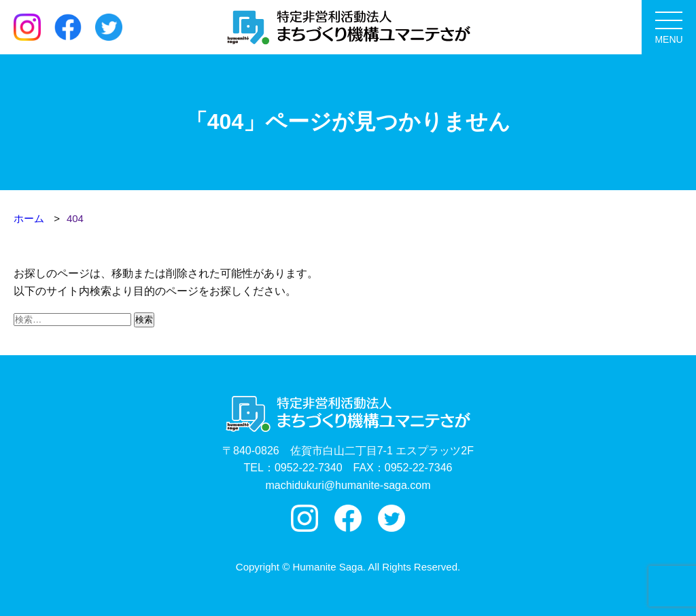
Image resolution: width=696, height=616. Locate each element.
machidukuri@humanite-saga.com (348, 485)
